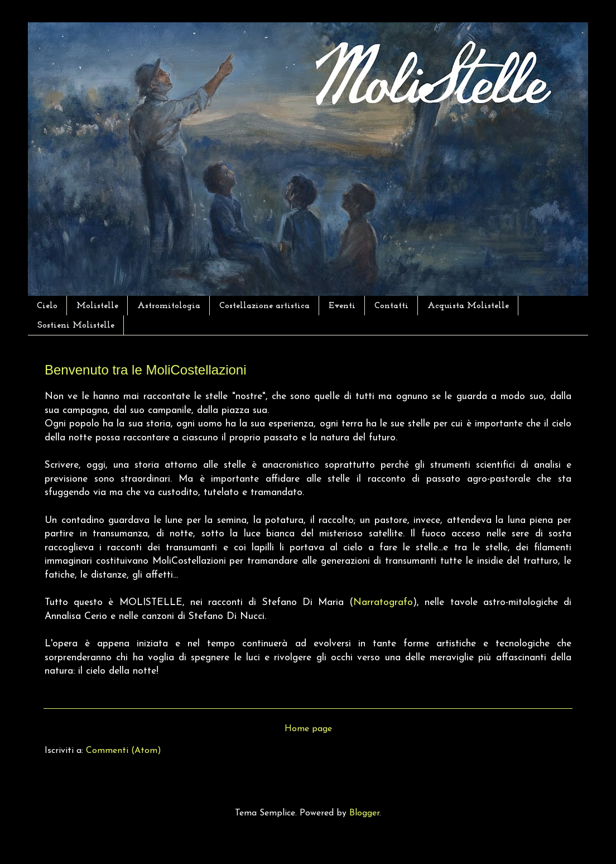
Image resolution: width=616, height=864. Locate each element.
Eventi (342, 306)
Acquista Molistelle (468, 306)
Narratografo (383, 603)
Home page (308, 729)
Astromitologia (169, 306)
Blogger (364, 813)
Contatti (391, 306)
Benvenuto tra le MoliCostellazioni (146, 370)
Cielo (47, 306)
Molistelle (97, 306)
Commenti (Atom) (124, 751)
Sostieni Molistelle (76, 325)
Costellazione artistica (264, 306)
